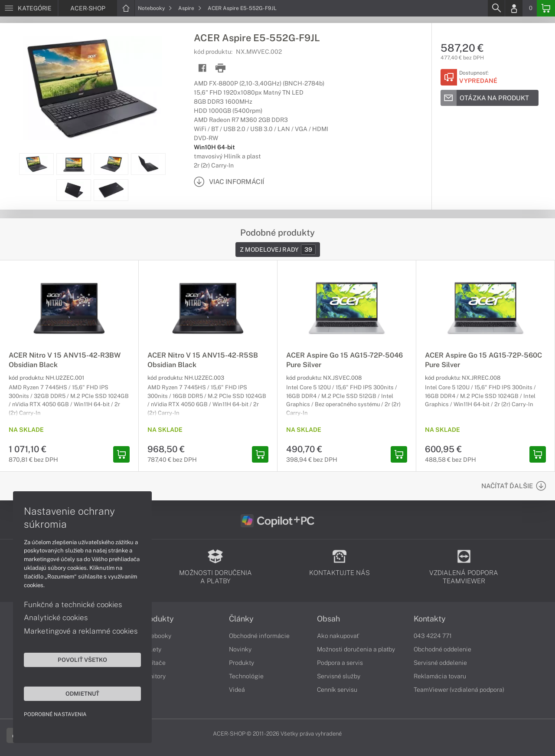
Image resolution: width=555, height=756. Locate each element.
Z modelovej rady (278, 250)
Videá (237, 690)
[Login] (514, 8)
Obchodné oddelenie (442, 649)
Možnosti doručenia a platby (356, 649)
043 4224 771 (433, 636)
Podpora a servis (340, 663)
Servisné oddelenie (440, 663)
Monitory (153, 676)
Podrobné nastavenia (55, 714)
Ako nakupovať (338, 636)
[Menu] (29, 8)
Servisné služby (339, 676)
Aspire (190, 8)
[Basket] (546, 8)
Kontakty (430, 619)
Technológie (246, 676)
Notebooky (155, 8)
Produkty (157, 619)
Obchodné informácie (259, 636)
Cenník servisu (337, 690)
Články (241, 619)
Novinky (240, 649)
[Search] (496, 8)
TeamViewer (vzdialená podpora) (459, 690)
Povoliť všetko (82, 660)
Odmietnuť (82, 694)
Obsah (328, 619)
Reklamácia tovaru (440, 676)
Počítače (153, 663)
